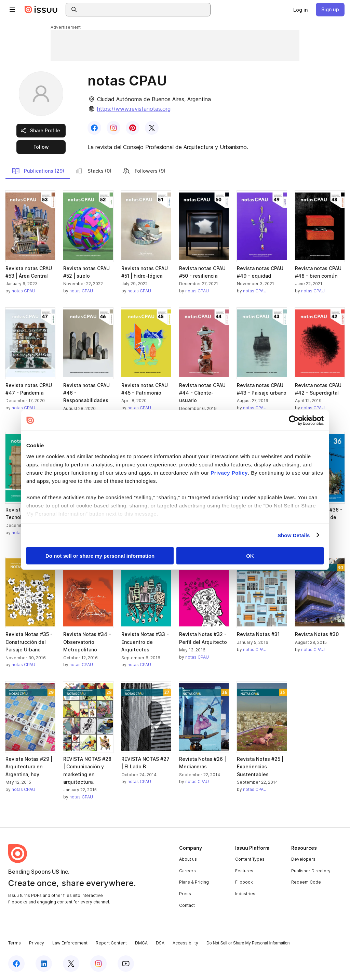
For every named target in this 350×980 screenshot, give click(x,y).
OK (250, 556)
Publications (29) (38, 171)
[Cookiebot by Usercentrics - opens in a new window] (294, 421)
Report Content (111, 943)
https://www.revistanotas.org (134, 109)
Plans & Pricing (194, 882)
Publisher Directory (311, 871)
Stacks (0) (93, 171)
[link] (300, 10)
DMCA (141, 943)
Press (185, 894)
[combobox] (144, 10)
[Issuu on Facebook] (16, 964)
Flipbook (244, 882)
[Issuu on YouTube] (126, 964)
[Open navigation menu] (12, 10)
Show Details (294, 535)
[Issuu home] (41, 10)
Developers (303, 859)
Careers (187, 871)
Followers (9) (144, 171)
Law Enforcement (70, 943)
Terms (15, 943)
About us (188, 859)
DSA (160, 943)
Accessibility (185, 943)
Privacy (37, 943)
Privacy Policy (229, 472)
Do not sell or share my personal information (100, 556)
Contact (187, 905)
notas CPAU (23, 291)
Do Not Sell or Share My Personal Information (248, 943)
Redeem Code (306, 882)
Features (244, 871)
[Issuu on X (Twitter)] (71, 964)
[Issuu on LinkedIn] (44, 964)
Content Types (250, 859)
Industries (245, 894)
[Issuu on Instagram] (98, 964)
